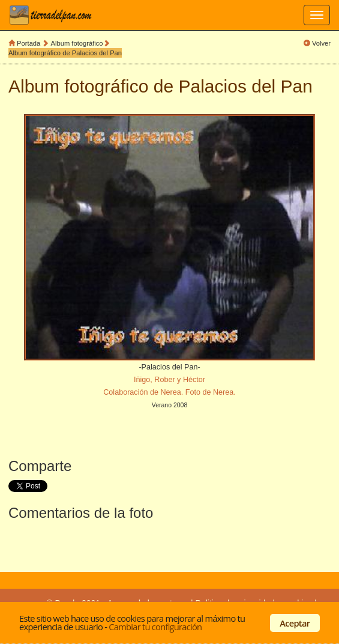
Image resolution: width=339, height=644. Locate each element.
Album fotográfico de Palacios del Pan (65, 53)
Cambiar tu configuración (155, 627)
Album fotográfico (77, 43)
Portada (28, 43)
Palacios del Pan (246, 86)
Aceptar (295, 623)
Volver (321, 43)
